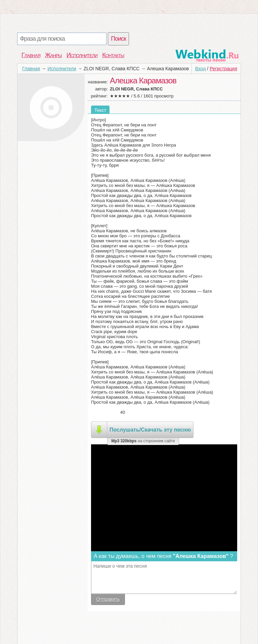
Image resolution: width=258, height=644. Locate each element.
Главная (31, 55)
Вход (201, 69)
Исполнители (82, 55)
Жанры (53, 55)
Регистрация (223, 69)
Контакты (113, 55)
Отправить (108, 599)
